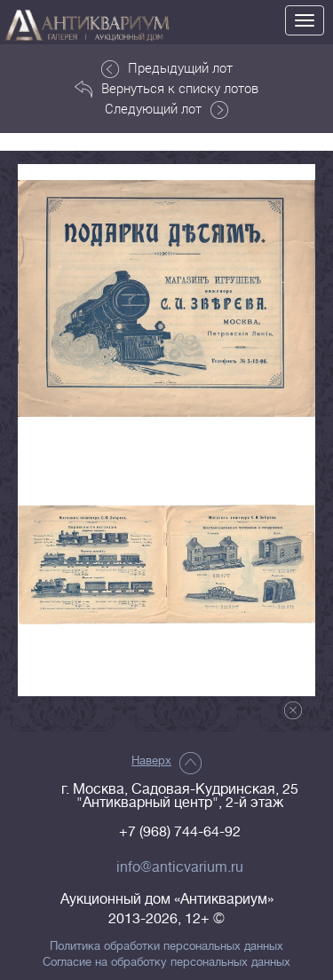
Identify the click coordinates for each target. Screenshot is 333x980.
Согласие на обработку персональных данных (166, 962)
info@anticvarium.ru (180, 867)
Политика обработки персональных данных (166, 946)
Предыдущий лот (167, 68)
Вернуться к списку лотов (166, 89)
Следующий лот (166, 109)
